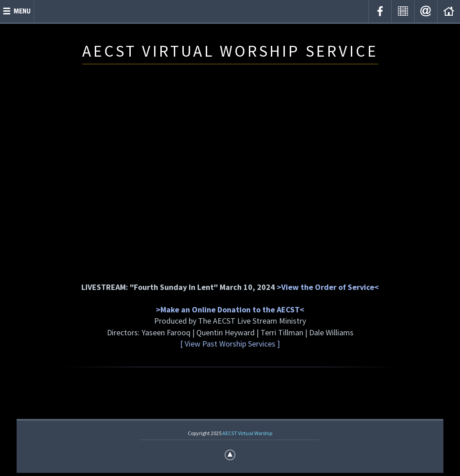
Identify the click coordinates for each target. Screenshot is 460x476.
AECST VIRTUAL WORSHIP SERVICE (230, 51)
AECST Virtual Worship (247, 433)
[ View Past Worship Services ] (230, 344)
